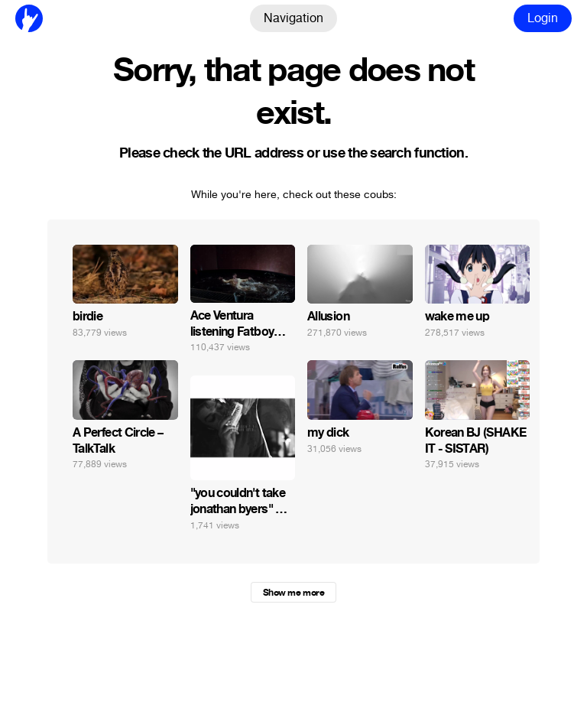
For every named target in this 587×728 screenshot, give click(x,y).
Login (543, 18)
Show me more (293, 593)
